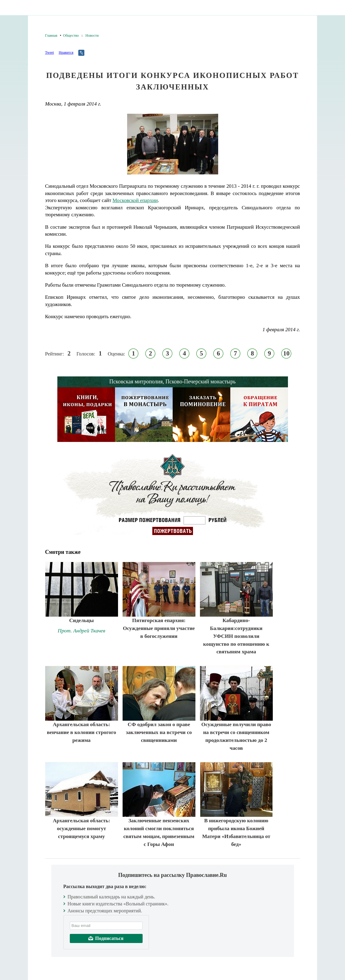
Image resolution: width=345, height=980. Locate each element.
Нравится (66, 52)
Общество (71, 35)
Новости (92, 35)
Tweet (50, 52)
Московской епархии (135, 200)
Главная (51, 35)
